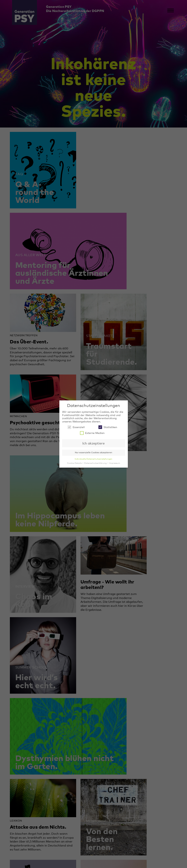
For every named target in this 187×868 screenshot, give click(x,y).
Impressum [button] (115, 463)
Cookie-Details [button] (75, 463)
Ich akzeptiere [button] (93, 443)
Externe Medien (92, 433)
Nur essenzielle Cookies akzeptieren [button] (93, 452)
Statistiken (108, 427)
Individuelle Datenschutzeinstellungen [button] (93, 459)
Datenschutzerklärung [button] (96, 463)
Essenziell (76, 427)
